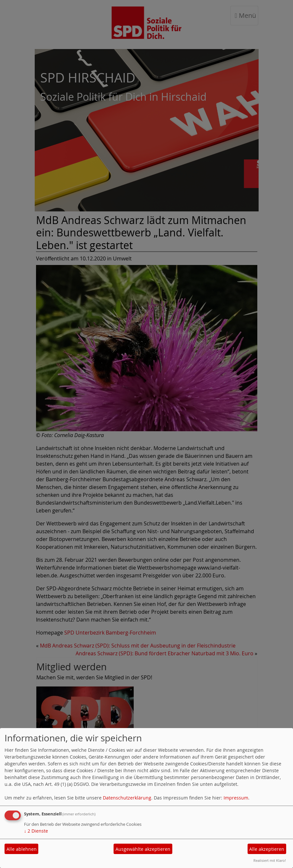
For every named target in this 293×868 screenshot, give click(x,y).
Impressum (236, 798)
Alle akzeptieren (267, 849)
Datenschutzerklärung (127, 798)
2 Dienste (36, 831)
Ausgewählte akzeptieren (143, 849)
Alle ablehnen (22, 849)
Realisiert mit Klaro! (270, 860)
